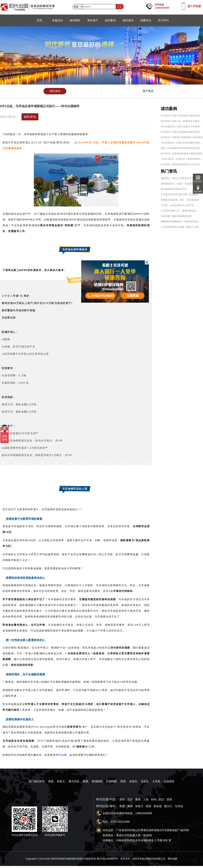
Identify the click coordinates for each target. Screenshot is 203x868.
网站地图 (173, 859)
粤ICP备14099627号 (107, 859)
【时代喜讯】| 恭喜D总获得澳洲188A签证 (182, 143)
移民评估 (30, 117)
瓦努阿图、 (113, 781)
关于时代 (163, 20)
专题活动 (57, 20)
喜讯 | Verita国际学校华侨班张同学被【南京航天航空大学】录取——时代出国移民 (182, 148)
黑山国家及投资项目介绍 (174, 189)
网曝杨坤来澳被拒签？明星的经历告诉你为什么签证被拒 (182, 221)
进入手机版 (194, 6)
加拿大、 (62, 781)
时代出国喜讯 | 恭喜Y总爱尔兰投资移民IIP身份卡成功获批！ (182, 126)
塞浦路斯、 (98, 781)
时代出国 (61, 755)
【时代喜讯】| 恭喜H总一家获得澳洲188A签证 (182, 159)
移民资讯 (128, 20)
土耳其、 (158, 781)
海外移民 (75, 20)
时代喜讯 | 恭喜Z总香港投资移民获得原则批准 (182, 132)
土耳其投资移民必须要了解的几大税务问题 (182, 227)
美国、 (52, 781)
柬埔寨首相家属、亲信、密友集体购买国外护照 (182, 200)
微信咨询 (198, 180)
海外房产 (93, 20)
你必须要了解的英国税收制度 (176, 216)
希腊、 (87, 781)
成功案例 (110, 20)
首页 (40, 20)
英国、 (124, 781)
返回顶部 (198, 190)
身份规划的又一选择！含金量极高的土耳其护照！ (182, 184)
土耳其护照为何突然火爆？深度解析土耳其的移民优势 (182, 194)
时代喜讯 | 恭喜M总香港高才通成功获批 (182, 154)
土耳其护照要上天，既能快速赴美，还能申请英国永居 (182, 211)
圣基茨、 (134, 781)
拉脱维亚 (169, 781)
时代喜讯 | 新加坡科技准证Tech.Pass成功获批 (182, 164)
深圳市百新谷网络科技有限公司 (149, 859)
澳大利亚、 (75, 781)
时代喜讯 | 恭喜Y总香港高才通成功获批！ (182, 116)
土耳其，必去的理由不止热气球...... (179, 205)
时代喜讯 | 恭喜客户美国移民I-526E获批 (182, 137)
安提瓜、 (146, 781)
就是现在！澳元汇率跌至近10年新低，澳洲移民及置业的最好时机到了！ (182, 178)
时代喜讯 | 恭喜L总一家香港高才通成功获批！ (182, 121)
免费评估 (146, 20)
